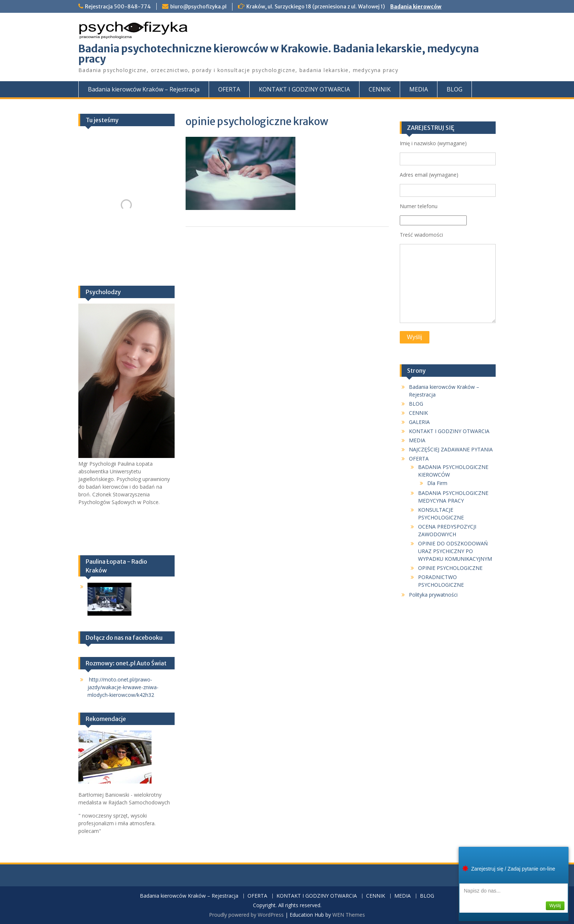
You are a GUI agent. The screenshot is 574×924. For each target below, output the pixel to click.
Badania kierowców (416, 7)
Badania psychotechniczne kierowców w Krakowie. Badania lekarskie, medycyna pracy (279, 54)
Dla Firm (437, 483)
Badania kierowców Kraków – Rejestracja (144, 89)
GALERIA (419, 422)
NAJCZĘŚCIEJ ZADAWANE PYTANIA (451, 449)
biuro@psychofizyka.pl (198, 7)
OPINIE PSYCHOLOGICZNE (450, 568)
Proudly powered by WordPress (246, 915)
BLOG (454, 89)
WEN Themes (349, 915)
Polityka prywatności (433, 595)
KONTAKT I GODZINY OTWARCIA (304, 89)
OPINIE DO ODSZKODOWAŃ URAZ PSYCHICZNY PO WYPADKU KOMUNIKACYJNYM (455, 551)
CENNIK (380, 89)
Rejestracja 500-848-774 (118, 7)
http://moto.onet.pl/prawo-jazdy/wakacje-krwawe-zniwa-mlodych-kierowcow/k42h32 (123, 687)
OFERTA (229, 89)
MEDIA (419, 89)
